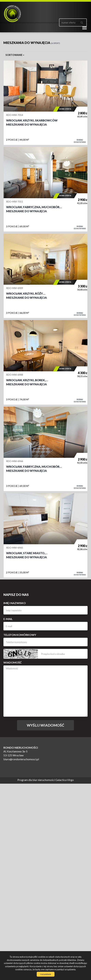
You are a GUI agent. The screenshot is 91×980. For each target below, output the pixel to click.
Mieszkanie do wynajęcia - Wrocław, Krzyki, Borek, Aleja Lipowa (45, 362)
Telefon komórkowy (20, 635)
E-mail (8, 619)
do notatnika (80, 141)
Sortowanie (15, 55)
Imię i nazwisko (15, 603)
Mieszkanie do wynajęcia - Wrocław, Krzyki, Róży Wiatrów (45, 276)
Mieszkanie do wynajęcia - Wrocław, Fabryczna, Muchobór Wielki (45, 189)
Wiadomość (13, 662)
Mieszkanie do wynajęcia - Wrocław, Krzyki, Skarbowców (45, 103)
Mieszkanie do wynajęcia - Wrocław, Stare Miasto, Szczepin (45, 535)
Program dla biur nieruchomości (36, 780)
